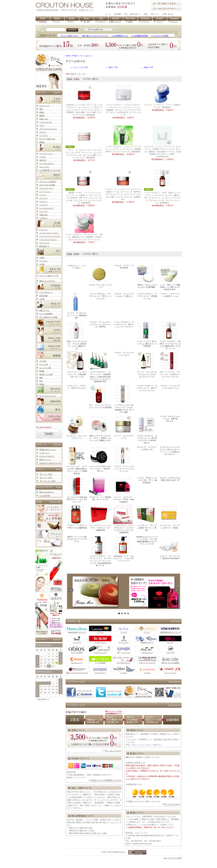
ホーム (108, 14)
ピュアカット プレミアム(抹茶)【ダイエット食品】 (146, 518)
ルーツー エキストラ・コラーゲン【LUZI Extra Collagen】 (125, 490)
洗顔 (41, 109)
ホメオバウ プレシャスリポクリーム (77, 427)
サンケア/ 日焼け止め (47, 139)
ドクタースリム (100, 642)
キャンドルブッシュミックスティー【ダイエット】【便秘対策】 (100, 518)
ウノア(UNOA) (100, 662)
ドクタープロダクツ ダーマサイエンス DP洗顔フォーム (147, 296)
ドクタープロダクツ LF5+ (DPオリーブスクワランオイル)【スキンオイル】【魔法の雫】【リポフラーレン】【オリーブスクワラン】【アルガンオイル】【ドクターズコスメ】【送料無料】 (162, 198)
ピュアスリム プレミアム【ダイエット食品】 (170, 517)
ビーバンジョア (170, 672)
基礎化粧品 (43, 22)
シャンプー (43, 230)
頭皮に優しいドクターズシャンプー (95, 36)
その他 (42, 264)
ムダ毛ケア (43, 218)
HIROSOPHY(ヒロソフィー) (170, 631)
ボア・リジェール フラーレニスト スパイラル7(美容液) (100, 396)
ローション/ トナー (46, 188)
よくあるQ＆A (45, 495)
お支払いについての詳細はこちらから (106, 780)
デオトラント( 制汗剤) (48, 182)
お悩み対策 (43, 296)
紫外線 (42, 384)
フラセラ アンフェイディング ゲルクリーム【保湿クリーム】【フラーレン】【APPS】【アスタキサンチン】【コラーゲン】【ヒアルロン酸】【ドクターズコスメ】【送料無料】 (123, 194)
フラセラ (147, 672)
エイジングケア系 (80, 67)
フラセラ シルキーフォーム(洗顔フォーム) (170, 295)
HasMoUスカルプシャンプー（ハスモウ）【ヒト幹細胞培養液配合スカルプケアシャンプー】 (147, 540)
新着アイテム (44, 310)
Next (176, 590)
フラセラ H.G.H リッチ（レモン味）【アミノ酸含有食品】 (147, 480)
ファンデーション (46, 154)
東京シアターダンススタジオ (77, 672)
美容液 (42, 116)
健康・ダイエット (116, 22)
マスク (42, 125)
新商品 (131, 22)
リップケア (43, 135)
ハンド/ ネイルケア (46, 208)
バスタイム (101, 22)
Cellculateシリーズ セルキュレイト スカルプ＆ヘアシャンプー (124, 549)
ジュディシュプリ (100, 652)
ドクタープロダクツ (47, 456)
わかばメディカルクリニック (50, 463)
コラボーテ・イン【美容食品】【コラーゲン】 (100, 489)
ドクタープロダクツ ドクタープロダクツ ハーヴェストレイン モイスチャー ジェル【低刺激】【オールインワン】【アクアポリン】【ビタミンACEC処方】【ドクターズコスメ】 (124, 110)
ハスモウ (124, 672)
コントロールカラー (47, 163)
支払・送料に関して (132, 14)
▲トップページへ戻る (173, 858)
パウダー (43, 157)
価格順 (70, 79)
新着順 (77, 79)
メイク (57, 22)
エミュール (77, 642)
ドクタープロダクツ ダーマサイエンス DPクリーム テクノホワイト (147, 388)
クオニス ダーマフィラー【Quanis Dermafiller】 (170, 547)
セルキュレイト (77, 662)
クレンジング (44, 106)
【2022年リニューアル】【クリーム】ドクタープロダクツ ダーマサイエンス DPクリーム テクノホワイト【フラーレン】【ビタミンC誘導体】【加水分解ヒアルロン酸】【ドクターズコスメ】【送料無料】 (84, 110)
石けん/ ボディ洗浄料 (47, 185)
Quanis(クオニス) (147, 642)
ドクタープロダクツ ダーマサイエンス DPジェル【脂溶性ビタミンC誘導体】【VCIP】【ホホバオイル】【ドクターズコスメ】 (84, 237)
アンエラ (124, 631)
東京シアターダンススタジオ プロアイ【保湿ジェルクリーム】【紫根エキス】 (100, 428)
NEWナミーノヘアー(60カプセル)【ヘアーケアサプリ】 (77, 539)
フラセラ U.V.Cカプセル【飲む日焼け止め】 (170, 479)
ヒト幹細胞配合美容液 (140, 36)
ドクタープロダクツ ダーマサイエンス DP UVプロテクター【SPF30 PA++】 (147, 429)
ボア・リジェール (124, 652)
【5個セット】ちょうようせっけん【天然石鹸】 (147, 276)
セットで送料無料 (46, 314)
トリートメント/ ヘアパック (50, 236)
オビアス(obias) (77, 652)
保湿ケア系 (148, 67)
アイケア (43, 132)
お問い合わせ (168, 14)
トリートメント (45, 192)
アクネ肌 (43, 361)
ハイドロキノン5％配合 (160, 36)
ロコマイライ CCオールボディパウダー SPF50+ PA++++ (100, 459)
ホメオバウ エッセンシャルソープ (100, 276)
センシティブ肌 (45, 368)
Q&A (146, 14)
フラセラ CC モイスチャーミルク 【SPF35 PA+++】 (170, 419)
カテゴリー (174, 22)
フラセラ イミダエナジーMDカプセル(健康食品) (77, 517)
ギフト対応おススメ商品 (48, 317)
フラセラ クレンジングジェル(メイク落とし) (124, 295)
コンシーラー (44, 167)
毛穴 (41, 381)
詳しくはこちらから (113, 751)
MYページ (155, 14)
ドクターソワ (44, 453)
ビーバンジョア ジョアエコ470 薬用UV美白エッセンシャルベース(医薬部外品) (77, 460)
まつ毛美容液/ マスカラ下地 (50, 170)
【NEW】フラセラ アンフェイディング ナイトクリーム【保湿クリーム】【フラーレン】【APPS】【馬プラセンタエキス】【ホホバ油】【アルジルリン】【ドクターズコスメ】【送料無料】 (84, 198)
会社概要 (117, 14)
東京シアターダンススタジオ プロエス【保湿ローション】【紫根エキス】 (77, 335)
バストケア (43, 205)
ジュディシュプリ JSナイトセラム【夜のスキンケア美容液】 (147, 334)
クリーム (43, 195)
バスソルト (43, 261)
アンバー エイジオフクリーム (123, 427)
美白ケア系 (113, 67)
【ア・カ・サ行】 (46, 474)
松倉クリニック (45, 459)
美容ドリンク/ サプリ (47, 281)
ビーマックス (124, 642)
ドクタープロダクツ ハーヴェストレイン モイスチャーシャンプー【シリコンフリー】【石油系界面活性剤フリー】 (100, 551)
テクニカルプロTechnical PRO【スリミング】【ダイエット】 (77, 490)
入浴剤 (42, 258)
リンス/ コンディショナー (49, 233)
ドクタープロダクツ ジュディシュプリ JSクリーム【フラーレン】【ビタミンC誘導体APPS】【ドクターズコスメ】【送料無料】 (123, 149)
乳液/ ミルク (44, 119)
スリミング (43, 198)
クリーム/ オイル (46, 122)
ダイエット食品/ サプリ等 (49, 276)
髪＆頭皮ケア (44, 246)
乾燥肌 (42, 371)
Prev (71, 590)
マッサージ (43, 201)
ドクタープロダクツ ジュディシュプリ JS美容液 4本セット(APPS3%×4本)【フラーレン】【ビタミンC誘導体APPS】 (101, 367)
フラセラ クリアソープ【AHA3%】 (124, 267)
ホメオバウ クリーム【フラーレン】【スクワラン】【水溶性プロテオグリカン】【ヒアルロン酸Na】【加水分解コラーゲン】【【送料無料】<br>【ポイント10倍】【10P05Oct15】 (163, 152)
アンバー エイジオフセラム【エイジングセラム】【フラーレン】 (146, 364)
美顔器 (42, 142)
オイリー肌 (43, 364)
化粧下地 (43, 160)
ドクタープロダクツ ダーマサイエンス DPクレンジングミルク (100, 296)
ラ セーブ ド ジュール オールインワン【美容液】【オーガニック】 (77, 364)
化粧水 (42, 112)
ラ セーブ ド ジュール (47, 396)
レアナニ (100, 631)
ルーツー (170, 642)
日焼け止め (43, 215)
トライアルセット (46, 292)
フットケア (43, 211)
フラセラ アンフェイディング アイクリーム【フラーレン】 (124, 459)
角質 (41, 378)
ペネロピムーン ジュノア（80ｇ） (77, 267)
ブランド (160, 22)
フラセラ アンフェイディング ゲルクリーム (170, 387)
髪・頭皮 (87, 22)
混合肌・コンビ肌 (46, 374)
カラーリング (44, 243)
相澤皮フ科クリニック (48, 450)
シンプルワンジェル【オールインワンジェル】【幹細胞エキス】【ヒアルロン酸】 (123, 399)
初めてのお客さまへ (47, 492)
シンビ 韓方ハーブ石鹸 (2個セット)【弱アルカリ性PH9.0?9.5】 (171, 277)
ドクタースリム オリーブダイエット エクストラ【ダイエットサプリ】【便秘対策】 (123, 519)
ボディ (72, 22)
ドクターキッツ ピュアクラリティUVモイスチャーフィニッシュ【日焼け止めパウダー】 (170, 451)
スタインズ (170, 652)
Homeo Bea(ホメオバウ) (77, 631)
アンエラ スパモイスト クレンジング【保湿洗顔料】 (77, 306)
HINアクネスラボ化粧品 (170, 662)
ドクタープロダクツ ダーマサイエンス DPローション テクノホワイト (124, 324)
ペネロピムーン (147, 652)
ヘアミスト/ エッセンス (48, 239)
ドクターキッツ (100, 672)
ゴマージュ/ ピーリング (48, 129)
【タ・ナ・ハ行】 (46, 477)
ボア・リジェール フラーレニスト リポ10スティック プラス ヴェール (170, 364)
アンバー (147, 631)
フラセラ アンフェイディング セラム (124, 354)
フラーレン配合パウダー (70, 36)
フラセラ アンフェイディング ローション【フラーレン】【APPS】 (100, 324)
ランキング (145, 22)
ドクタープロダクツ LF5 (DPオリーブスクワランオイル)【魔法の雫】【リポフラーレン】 (171, 335)
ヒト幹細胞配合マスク (120, 36)
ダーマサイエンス (124, 662)
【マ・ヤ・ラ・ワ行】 (48, 481)
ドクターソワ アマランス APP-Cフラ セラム (77, 387)
